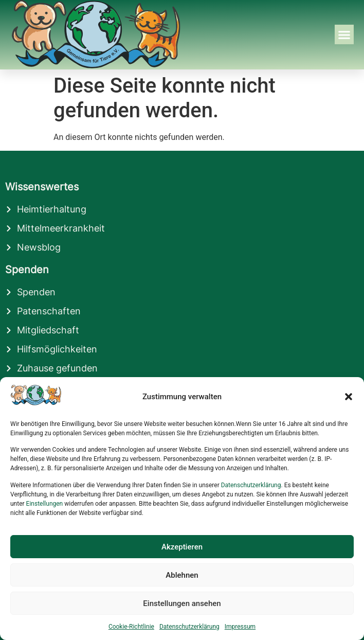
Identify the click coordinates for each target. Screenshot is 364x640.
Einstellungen (45, 504)
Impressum (240, 627)
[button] (349, 397)
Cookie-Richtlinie (131, 627)
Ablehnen (182, 575)
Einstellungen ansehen (182, 603)
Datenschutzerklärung (251, 485)
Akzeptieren (182, 547)
